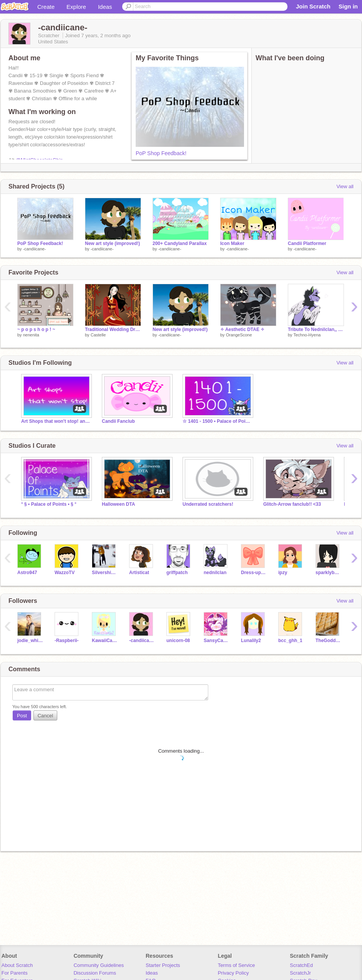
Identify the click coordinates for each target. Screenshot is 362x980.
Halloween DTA (118, 504)
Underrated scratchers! (208, 504)
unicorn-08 (178, 641)
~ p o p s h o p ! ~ (36, 329)
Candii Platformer (307, 243)
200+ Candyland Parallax (180, 243)
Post (22, 716)
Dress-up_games (254, 573)
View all (345, 186)
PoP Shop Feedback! (161, 153)
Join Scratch (313, 6)
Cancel (45, 716)
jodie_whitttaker (30, 641)
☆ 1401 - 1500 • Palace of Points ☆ (217, 421)
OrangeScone (239, 335)
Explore (76, 7)
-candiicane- (35, 249)
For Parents (15, 973)
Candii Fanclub (118, 421)
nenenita (31, 335)
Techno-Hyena (307, 335)
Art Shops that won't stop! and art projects (56, 421)
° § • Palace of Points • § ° (49, 504)
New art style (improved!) (112, 243)
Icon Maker (232, 243)
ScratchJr (300, 973)
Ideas (105, 7)
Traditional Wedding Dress (113, 329)
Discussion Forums (95, 973)
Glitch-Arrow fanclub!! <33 (292, 504)
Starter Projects (163, 965)
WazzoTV (65, 573)
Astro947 (27, 573)
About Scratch (17, 965)
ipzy (283, 573)
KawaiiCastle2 (105, 641)
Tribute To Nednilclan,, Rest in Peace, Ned (316, 329)
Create (46, 7)
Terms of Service (237, 965)
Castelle (98, 335)
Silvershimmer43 (105, 573)
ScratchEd (301, 965)
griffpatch (177, 573)
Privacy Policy (233, 973)
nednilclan (215, 573)
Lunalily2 (251, 641)
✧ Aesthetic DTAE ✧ (242, 329)
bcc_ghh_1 (290, 641)
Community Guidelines (99, 965)
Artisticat (139, 573)
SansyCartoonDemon (217, 641)
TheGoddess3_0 (328, 641)
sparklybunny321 (328, 573)
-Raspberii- (67, 641)
